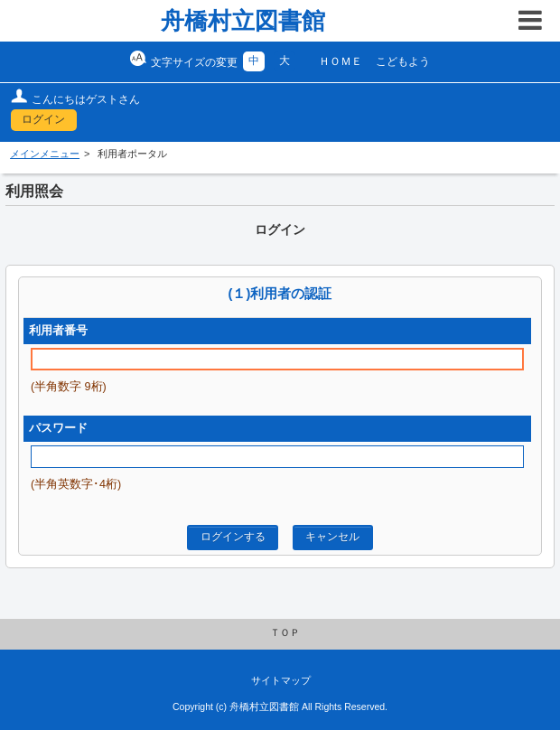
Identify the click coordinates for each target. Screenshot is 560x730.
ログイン (43, 119)
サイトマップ (281, 680)
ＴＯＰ (285, 632)
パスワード (58, 428)
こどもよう (403, 61)
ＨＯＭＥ (341, 61)
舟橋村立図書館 (243, 21)
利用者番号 (58, 331)
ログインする (233, 537)
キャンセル (332, 537)
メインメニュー (45, 154)
